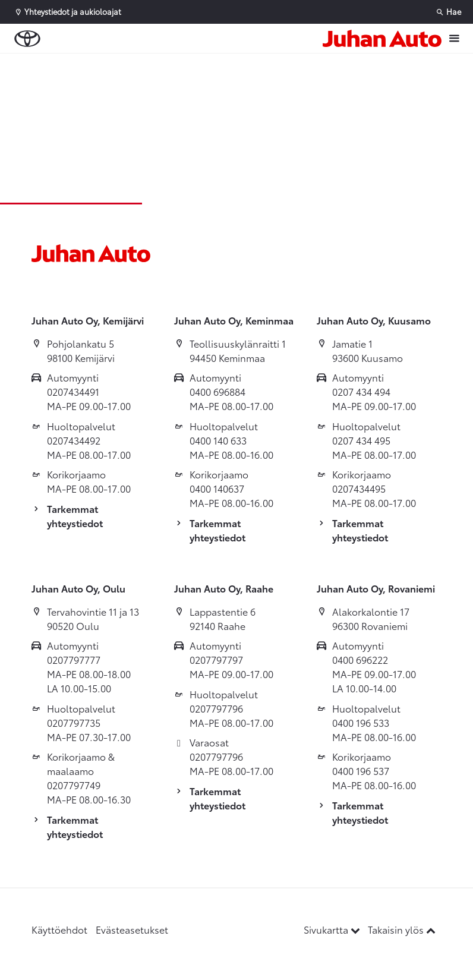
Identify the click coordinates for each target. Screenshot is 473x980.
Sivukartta (333, 929)
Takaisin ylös (402, 929)
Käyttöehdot (59, 929)
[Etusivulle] (382, 38)
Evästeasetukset (132, 929)
